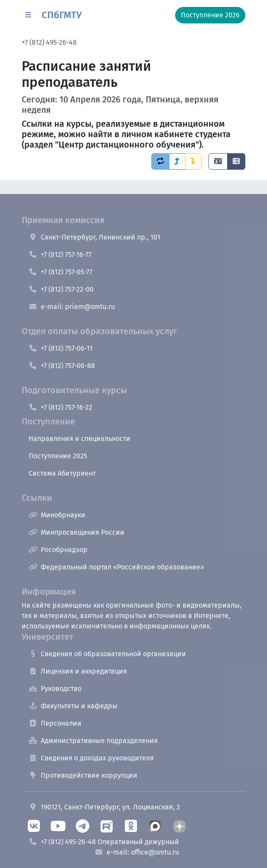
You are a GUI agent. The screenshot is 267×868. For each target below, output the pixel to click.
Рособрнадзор (58, 550)
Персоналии (55, 723)
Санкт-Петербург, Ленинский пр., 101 (94, 237)
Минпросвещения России (77, 532)
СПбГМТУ (62, 15)
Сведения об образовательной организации (107, 654)
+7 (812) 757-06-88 (62, 366)
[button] (28, 15)
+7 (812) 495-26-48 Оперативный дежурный (104, 842)
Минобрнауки (57, 515)
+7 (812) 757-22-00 (61, 289)
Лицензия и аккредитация (78, 671)
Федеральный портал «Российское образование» (116, 567)
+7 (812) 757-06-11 (61, 348)
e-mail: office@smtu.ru (137, 852)
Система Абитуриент (62, 473)
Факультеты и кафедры (73, 706)
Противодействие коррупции (83, 775)
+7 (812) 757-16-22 (60, 407)
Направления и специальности (80, 439)
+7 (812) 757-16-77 (60, 255)
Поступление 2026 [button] (210, 15)
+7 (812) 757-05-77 (60, 272)
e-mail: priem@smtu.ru (72, 307)
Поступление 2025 (58, 456)
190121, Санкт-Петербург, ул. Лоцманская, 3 (104, 807)
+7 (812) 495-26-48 (49, 42)
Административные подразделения (93, 741)
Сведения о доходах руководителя (91, 758)
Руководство (55, 689)
